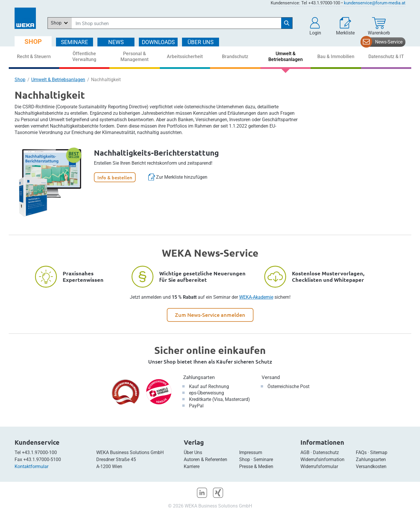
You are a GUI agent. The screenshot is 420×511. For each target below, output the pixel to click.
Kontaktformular (32, 466)
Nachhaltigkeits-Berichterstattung (156, 153)
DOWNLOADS (158, 42)
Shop (20, 80)
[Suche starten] (287, 23)
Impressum (251, 452)
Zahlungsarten (199, 377)
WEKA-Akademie (256, 297)
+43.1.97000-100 (39, 452)
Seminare (263, 459)
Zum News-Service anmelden (210, 315)
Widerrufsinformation (322, 459)
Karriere (192, 466)
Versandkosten (371, 466)
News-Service (389, 42)
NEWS (116, 42)
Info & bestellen (115, 177)
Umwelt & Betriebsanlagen (58, 80)
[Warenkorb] (379, 26)
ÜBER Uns (201, 42)
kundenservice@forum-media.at (375, 3)
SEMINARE (75, 42)
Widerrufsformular (319, 466)
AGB (305, 452)
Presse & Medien (256, 466)
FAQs (361, 452)
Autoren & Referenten (205, 459)
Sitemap (379, 452)
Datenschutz (326, 452)
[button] (315, 26)
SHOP (33, 42)
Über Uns (193, 452)
